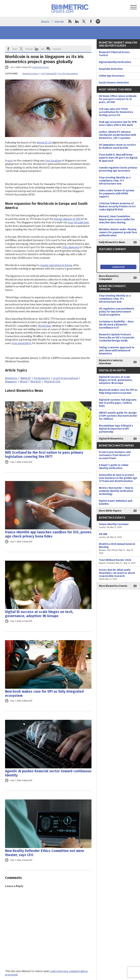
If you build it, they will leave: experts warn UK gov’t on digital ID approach (118, 158)
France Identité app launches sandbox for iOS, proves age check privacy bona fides (48, 534)
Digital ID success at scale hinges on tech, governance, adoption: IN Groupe (39, 614)
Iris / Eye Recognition (68, 73)
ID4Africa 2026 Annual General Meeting (118, 549)
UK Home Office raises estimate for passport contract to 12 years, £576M (118, 99)
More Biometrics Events (113, 586)
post (10, 160)
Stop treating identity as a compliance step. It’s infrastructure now (115, 181)
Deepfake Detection (111, 69)
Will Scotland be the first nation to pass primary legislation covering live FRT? (44, 455)
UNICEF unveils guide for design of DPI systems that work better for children (118, 416)
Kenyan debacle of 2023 (68, 219)
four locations (53, 160)
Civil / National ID (49, 73)
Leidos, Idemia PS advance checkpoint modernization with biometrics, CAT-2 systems (117, 135)
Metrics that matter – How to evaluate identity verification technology (116, 491)
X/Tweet (29, 49)
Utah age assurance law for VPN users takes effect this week (118, 124)
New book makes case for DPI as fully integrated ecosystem (44, 694)
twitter (84, 21)
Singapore (11, 381)
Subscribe (59, 21)
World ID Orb (52, 381)
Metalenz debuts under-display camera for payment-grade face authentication (118, 232)
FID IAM (118, 536)
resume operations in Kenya (56, 265)
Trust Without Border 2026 (118, 562)
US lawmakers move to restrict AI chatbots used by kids (117, 146)
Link (43, 49)
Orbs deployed (70, 247)
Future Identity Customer (118, 526)
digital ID (26, 378)
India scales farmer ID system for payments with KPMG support (117, 194)
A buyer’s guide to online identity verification (114, 467)
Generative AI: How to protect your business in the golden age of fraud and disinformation (118, 478)
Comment (57, 49)
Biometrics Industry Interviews (111, 362)
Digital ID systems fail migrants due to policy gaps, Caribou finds (118, 403)
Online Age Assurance (112, 76)
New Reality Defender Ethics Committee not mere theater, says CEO (45, 853)
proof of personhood (66, 378)
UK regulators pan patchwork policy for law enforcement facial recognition (116, 312)
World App (44, 326)
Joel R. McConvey (41, 67)
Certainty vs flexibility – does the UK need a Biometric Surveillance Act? (116, 325)
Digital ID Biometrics (111, 439)
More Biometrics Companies (109, 278)
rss (70, 21)
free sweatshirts (22, 343)
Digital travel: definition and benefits (116, 502)
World (24, 381)
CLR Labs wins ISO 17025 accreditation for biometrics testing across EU (116, 112)
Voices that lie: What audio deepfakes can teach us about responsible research (118, 575)
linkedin (77, 21)
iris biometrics (42, 378)
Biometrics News (30, 73)
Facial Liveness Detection (114, 83)
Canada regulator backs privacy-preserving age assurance (118, 169)
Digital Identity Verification (115, 62)
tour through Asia (78, 222)
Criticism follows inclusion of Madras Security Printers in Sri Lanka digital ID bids (117, 207)
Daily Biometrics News (112, 242)
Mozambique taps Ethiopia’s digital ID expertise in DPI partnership (116, 429)
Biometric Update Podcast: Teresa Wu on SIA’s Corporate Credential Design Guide (117, 338)
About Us (45, 21)
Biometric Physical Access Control (114, 54)
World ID (36, 381)
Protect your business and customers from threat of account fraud (115, 455)
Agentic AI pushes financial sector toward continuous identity (48, 773)
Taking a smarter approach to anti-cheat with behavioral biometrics (117, 351)
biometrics (11, 378)
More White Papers (110, 511)
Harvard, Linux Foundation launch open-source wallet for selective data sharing (117, 219)
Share (15, 49)
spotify (98, 21)
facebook (91, 21)
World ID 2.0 (44, 143)
